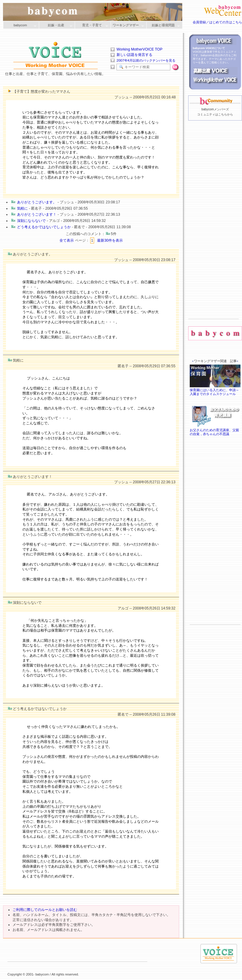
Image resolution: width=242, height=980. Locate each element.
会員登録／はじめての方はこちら (217, 22)
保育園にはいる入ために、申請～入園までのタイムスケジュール (215, 390)
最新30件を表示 (110, 240)
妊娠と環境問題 (163, 26)
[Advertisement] (213, 229)
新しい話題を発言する (134, 55)
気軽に (22, 208)
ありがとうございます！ (37, 214)
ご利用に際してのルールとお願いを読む (45, 910)
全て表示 (67, 240)
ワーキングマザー (127, 26)
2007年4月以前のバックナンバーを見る (146, 60)
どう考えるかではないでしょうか (44, 227)
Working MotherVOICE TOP (140, 49)
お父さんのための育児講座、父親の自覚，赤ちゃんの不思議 (215, 430)
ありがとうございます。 (37, 202)
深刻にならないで (31, 221)
